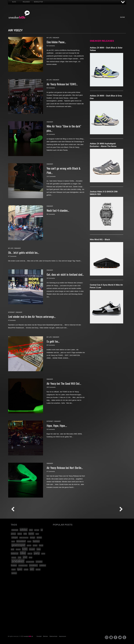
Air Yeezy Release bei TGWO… (62, 84)
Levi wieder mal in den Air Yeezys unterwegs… (32, 316)
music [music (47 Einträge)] (32, 549)
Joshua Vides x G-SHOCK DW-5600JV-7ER (104, 193)
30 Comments (51, 134)
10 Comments (51, 429)
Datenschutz (53, 636)
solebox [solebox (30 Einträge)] (43, 565)
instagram (107, 637)
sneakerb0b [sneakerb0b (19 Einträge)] (30, 562)
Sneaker (41, 20)
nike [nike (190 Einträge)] (23, 553)
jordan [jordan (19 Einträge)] (35, 545)
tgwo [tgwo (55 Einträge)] (20, 569)
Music (74, 20)
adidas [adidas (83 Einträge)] (24, 530)
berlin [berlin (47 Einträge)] (31, 534)
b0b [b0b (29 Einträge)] (25, 534)
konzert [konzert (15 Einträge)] (18, 549)
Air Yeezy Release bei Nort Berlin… (65, 468)
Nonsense (100, 20)
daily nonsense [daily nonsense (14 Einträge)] (24, 538)
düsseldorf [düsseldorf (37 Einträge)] (21, 541)
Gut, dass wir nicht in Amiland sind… (65, 274)
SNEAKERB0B (19, 15)
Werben (46, 636)
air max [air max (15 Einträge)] (37, 530)
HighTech (87, 20)
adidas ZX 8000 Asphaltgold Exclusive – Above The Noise (103, 145)
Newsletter (38, 2)
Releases (26, 2)
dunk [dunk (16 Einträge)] (13, 541)
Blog (14, 2)
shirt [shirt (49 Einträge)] (25, 557)
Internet (67, 20)
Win (61, 20)
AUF (123, 2)
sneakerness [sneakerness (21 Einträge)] (23, 565)
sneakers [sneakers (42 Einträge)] (33, 565)
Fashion (47, 20)
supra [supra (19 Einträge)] (14, 570)
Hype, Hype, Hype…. (57, 425)
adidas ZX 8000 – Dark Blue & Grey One (106, 97)
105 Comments (51, 387)
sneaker (56, 38)
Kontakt (39, 636)
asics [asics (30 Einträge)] (20, 534)
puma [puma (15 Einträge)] (43, 554)
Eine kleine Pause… (56, 42)
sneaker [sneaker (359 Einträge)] (18, 561)
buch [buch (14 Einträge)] (37, 534)
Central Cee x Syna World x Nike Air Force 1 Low (106, 286)
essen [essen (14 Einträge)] (29, 541)
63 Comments (51, 88)
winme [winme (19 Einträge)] (38, 570)
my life (49, 38)
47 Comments (12, 256)
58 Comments (51, 214)
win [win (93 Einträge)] (32, 569)
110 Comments (51, 176)
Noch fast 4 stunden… (58, 210)
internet (11, 312)
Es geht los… (53, 341)
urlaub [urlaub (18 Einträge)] (26, 570)
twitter (120, 637)
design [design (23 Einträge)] (33, 538)
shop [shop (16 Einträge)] (31, 557)
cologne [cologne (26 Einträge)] (15, 538)
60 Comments (51, 345)
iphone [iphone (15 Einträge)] (29, 545)
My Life (54, 20)
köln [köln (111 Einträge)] (25, 549)
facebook (115, 637)
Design (81, 20)
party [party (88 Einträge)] (37, 553)
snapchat (111, 637)
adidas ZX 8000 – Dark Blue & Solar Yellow (106, 49)
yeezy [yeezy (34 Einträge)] (14, 573)
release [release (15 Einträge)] (14, 557)
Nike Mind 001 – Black (100, 240)
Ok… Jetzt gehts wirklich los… (24, 252)
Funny (94, 20)
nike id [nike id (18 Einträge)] (30, 554)
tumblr (124, 637)
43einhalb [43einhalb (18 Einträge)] (15, 530)
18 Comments (51, 278)
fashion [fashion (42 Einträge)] (36, 541)
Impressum (63, 636)
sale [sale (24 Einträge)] (20, 557)
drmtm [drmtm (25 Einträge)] (39, 538)
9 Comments (12, 320)
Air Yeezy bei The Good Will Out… (64, 383)
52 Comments (51, 46)
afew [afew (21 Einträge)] (31, 530)
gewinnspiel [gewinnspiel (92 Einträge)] (18, 545)
